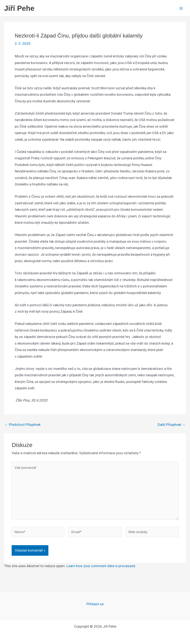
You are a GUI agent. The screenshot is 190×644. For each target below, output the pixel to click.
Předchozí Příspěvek (23, 425)
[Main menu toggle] (181, 8)
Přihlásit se (95, 604)
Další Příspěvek (172, 425)
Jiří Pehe (19, 8)
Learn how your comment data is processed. (101, 566)
